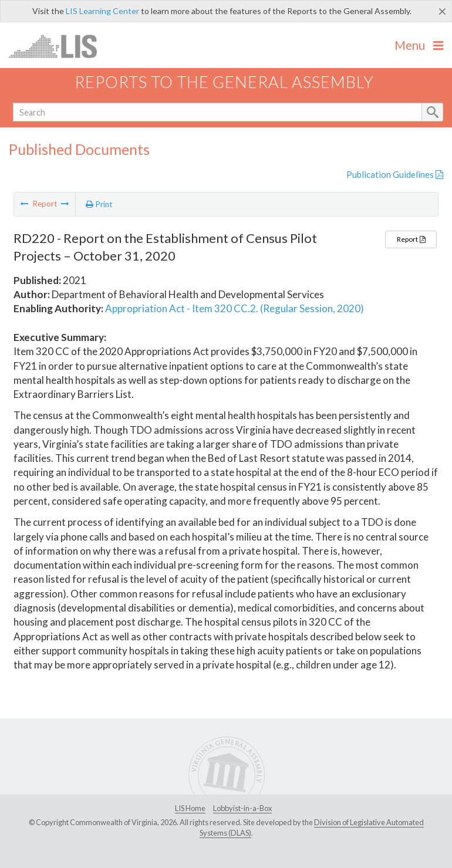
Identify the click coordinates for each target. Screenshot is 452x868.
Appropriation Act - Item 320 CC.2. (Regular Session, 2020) (235, 308)
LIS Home (190, 808)
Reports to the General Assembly (224, 82)
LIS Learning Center (102, 11)
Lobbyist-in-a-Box (242, 808)
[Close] (442, 11)
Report (411, 239)
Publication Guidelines (395, 174)
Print (99, 204)
